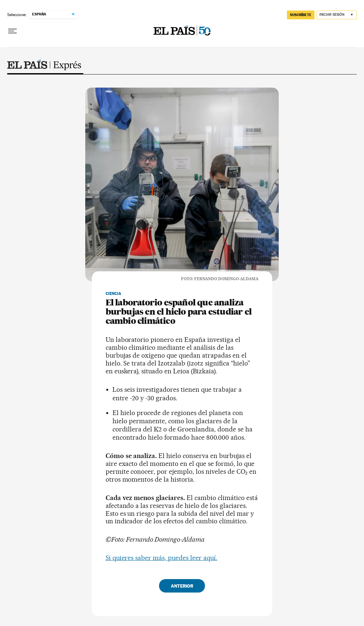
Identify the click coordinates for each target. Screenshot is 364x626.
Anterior (182, 586)
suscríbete (301, 15)
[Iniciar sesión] (337, 15)
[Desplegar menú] (12, 31)
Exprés (44, 67)
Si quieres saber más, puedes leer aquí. (162, 558)
